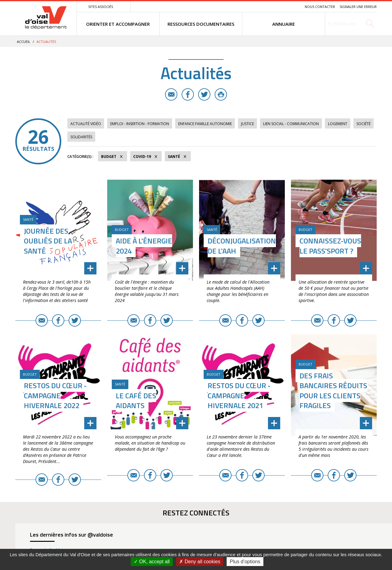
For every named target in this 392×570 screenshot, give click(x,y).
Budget (109, 157)
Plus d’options (245, 562)
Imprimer (221, 94)
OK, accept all (152, 562)
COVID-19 (142, 157)
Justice (247, 124)
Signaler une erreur (358, 7)
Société (364, 124)
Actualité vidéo (86, 124)
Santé (174, 157)
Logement (338, 124)
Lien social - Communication (291, 124)
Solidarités (81, 137)
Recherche (292, 7)
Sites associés (101, 7)
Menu (255, 7)
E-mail (171, 94)
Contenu (271, 7)
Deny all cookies (200, 562)
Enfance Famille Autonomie (205, 124)
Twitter (204, 94)
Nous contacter (320, 7)
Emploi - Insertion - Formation (140, 124)
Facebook (188, 94)
